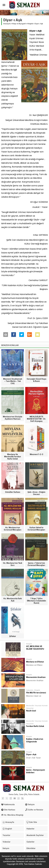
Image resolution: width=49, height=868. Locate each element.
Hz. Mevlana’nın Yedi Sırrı (13, 564)
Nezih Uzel (31, 711)
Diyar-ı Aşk (31, 754)
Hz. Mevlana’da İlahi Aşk (13, 600)
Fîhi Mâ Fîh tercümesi (36, 693)
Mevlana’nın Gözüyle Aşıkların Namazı (13, 418)
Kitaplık (30, 24)
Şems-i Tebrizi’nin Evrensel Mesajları (36, 564)
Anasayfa (7, 24)
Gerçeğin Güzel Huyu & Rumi (36, 380)
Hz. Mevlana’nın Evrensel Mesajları (13, 529)
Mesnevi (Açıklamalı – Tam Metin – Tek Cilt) (13, 381)
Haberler (30, 690)
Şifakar (13, 636)
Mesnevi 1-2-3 (36, 454)
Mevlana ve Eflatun (35, 662)
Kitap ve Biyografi (19, 24)
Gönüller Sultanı (13, 492)
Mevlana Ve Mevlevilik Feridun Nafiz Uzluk (13, 457)
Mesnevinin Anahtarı (36, 677)
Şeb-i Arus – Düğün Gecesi (36, 493)
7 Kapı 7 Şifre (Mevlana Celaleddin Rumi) (36, 601)
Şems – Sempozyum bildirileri (36, 771)
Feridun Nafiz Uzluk (35, 726)
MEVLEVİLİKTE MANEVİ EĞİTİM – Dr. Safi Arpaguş (36, 419)
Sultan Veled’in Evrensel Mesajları (36, 529)
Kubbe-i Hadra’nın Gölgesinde (35, 740)
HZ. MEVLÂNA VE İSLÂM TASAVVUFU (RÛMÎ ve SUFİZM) (35, 649)
